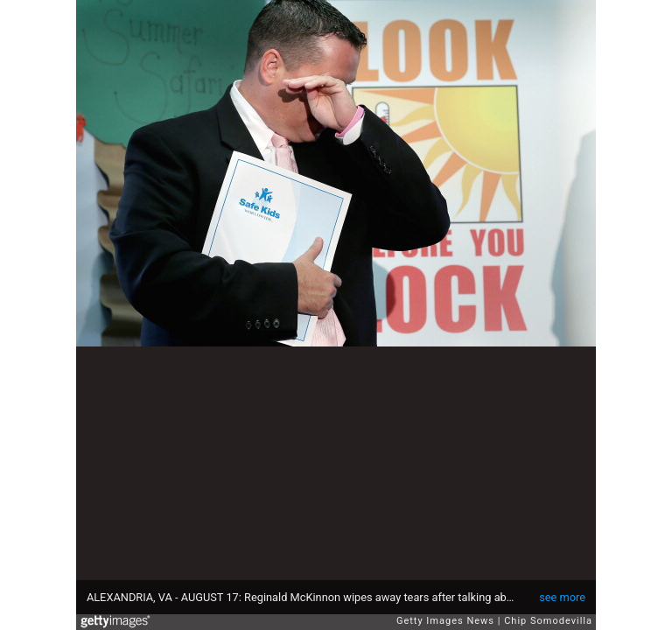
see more (562, 597)
